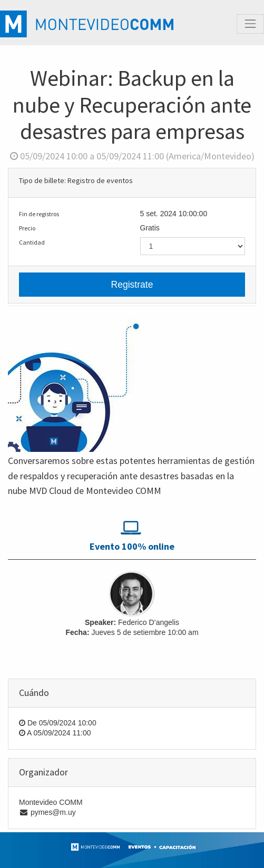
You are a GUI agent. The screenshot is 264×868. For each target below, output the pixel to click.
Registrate (132, 285)
